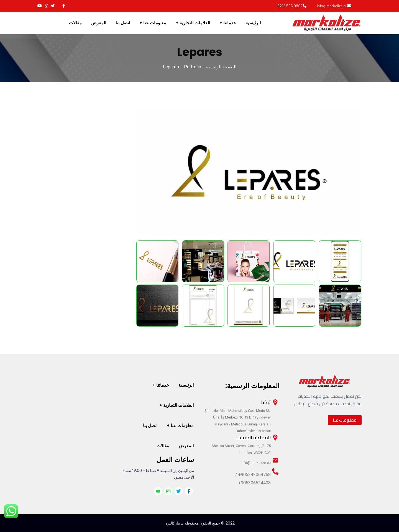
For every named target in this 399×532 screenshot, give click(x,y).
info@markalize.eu (334, 6)
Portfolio (193, 67)
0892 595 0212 (292, 6)
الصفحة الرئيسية (221, 67)
